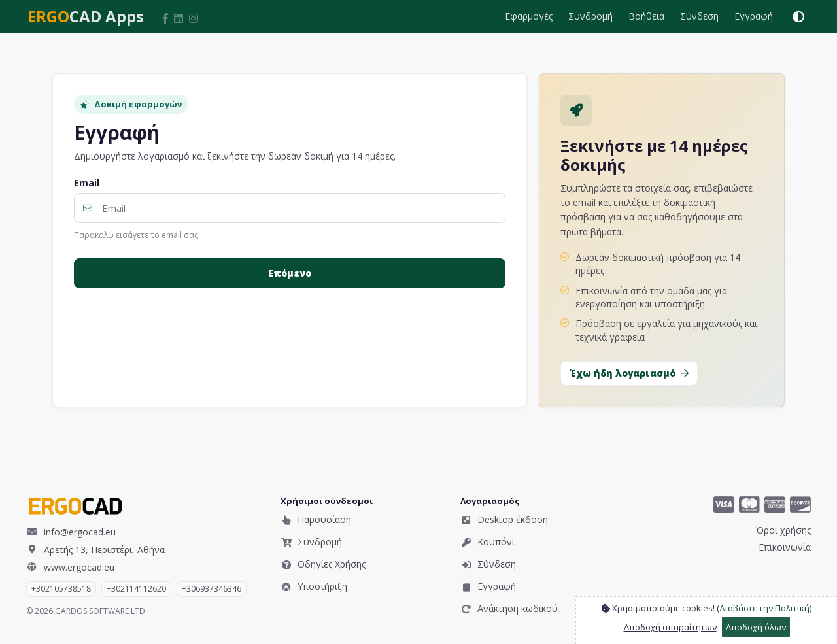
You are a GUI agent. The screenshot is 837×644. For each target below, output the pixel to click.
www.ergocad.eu (70, 567)
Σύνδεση (699, 16)
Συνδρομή (590, 16)
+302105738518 (61, 589)
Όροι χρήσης (783, 530)
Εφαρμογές (529, 16)
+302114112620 (136, 589)
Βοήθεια (646, 16)
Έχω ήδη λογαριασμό (629, 373)
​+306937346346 (212, 589)
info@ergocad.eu (71, 532)
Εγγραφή (754, 16)
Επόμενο (290, 273)
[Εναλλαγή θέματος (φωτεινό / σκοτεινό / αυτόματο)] (798, 16)
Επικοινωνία (785, 547)
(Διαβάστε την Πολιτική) (764, 608)
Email (87, 183)
